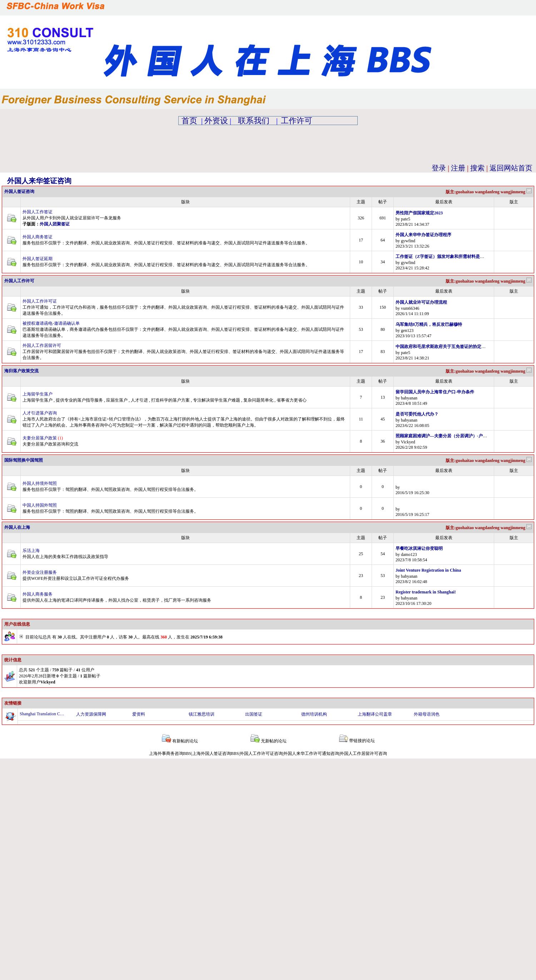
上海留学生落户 (38, 394)
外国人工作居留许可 (42, 345)
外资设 (216, 121)
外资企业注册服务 (40, 572)
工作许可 (297, 121)
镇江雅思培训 (202, 714)
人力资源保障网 (91, 714)
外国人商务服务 (38, 594)
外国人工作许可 (19, 281)
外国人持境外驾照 (40, 483)
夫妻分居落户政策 (40, 438)
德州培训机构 (314, 714)
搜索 (477, 168)
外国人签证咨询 (19, 191)
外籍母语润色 (427, 714)
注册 (458, 168)
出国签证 (254, 714)
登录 (439, 168)
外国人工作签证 (38, 212)
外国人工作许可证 (40, 301)
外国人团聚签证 (55, 224)
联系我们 (254, 121)
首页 (189, 121)
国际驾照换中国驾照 (24, 460)
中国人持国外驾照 (40, 505)
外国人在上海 (17, 527)
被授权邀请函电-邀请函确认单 (51, 323)
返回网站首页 (511, 168)
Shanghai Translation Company (42, 714)
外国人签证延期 (38, 259)
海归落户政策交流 (21, 371)
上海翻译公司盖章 (375, 714)
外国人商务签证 (38, 237)
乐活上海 (31, 551)
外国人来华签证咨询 (39, 181)
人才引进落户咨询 (40, 413)
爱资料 (139, 714)
